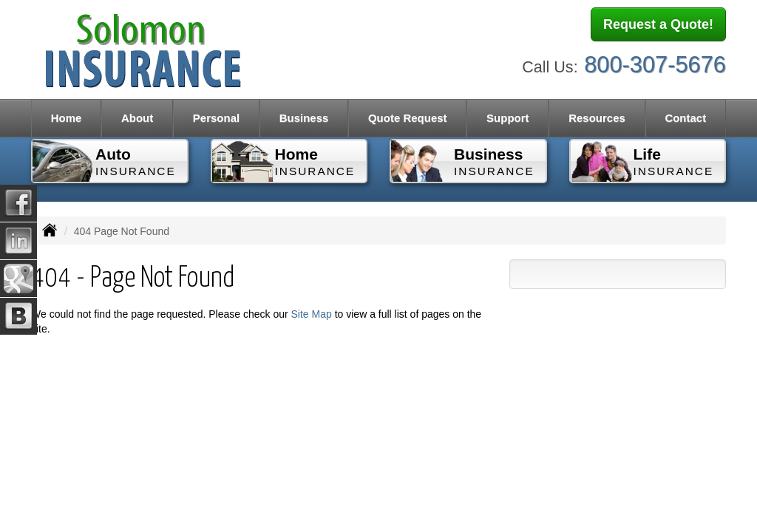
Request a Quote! (658, 24)
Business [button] (304, 118)
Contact (685, 118)
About (137, 118)
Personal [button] (216, 118)
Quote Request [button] (408, 118)
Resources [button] (597, 118)
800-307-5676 (655, 65)
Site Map (312, 314)
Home (67, 118)
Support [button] (508, 118)
